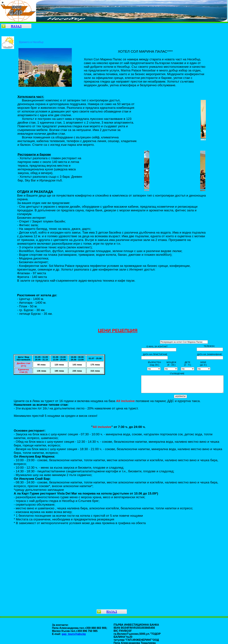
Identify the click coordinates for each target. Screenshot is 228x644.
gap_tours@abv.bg (74, 634)
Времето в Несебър (31, 42)
